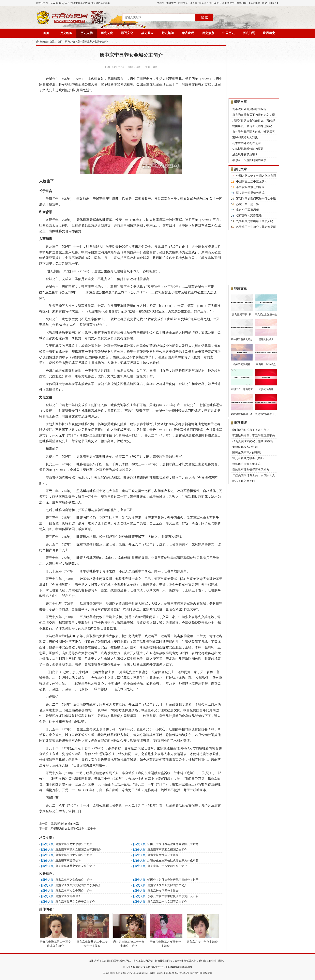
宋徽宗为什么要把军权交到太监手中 (73, 829)
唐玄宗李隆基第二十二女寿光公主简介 (92, 930)
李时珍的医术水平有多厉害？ (251, 430)
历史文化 (107, 33)
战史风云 (147, 33)
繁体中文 (171, 3)
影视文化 (127, 33)
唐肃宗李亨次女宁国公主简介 (74, 855)
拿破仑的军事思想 (247, 210)
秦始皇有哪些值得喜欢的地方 (251, 470)
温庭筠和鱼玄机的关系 (65, 824)
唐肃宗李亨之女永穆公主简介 (74, 844)
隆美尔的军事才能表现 (246, 453)
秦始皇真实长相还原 (245, 447)
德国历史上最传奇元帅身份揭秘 (252, 126)
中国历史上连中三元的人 (252, 181)
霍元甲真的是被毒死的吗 (248, 458)
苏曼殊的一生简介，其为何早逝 (256, 227)
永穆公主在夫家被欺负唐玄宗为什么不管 (173, 861)
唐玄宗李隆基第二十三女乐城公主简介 (55, 930)
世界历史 (269, 33)
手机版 (161, 3)
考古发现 (188, 33)
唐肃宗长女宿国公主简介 (163, 855)
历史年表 (255, 3)
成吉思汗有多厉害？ (245, 155)
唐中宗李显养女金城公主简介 (93, 42)
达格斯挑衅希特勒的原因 (248, 149)
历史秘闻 (66, 33)
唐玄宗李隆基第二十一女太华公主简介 (129, 930)
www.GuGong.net (136, 973)
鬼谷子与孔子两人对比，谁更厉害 (254, 132)
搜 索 (204, 17)
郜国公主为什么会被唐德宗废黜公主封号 (173, 844)
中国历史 (228, 33)
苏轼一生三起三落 (247, 204)
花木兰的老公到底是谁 (246, 143)
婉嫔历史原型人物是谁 (246, 464)
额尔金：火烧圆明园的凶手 (249, 160)
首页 (46, 33)
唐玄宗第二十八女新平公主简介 (167, 866)
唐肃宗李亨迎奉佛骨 (68, 861)
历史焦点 (208, 33)
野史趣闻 (168, 33)
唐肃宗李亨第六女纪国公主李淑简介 (78, 850)
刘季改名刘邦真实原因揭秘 (249, 109)
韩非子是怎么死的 (244, 481)
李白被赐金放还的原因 (250, 187)
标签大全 (183, 3)
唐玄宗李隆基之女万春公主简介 (165, 930)
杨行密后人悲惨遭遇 (249, 216)
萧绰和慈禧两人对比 (245, 137)
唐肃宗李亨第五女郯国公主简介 (167, 850)
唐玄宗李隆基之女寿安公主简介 (75, 866)
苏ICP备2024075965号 (177, 973)
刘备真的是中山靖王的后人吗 (255, 221)
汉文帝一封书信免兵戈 (250, 193)
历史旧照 (249, 33)
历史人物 (87, 33)
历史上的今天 (269, 3)
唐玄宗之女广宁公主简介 (202, 928)
